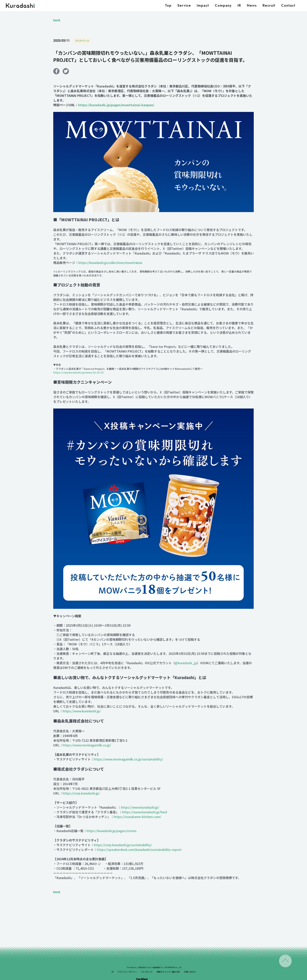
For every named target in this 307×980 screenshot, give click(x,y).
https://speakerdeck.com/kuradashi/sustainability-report (139, 850)
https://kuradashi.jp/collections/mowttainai (110, 263)
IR (239, 5)
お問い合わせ (190, 972)
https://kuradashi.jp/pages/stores (112, 831)
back (57, 20)
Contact (288, 5)
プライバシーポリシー (127, 972)
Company (223, 5)
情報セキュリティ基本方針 (168, 972)
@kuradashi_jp (186, 663)
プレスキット (147, 972)
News (252, 5)
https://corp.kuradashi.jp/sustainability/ (123, 845)
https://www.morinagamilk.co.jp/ (87, 745)
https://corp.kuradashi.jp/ (81, 793)
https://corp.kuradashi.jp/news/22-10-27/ (79, 372)
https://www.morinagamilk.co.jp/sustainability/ (129, 759)
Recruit (269, 5)
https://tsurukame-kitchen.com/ (137, 817)
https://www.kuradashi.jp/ (82, 711)
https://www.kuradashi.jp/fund (145, 812)
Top (168, 5)
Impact (203, 5)
